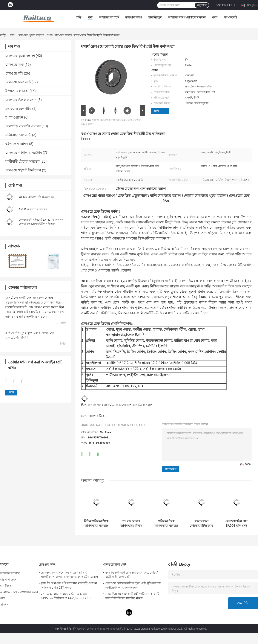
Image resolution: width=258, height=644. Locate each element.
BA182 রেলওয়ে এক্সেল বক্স (33, 209)
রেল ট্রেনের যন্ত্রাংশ (143, 405)
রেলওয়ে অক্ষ (15, 65)
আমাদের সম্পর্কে (109, 17)
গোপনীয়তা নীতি (63, 629)
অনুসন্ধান (202, 5)
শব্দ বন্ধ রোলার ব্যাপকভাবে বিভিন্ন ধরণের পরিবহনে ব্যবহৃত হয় (131, 523)
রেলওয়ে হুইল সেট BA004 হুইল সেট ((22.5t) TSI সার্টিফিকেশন (236, 523)
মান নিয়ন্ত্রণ (155, 17)
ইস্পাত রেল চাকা (17, 91)
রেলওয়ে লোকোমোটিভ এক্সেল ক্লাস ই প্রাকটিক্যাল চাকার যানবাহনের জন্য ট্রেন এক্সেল (69, 575)
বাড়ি (78, 17)
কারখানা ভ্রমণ (134, 17)
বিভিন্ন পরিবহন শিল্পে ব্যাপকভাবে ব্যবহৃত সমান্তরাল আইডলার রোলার (96, 523)
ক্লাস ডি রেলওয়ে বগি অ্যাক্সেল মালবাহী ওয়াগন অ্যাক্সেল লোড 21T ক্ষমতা (69, 585)
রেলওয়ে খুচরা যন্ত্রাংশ (31, 35)
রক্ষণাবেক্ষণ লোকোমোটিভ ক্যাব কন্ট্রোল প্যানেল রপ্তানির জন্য (201, 523)
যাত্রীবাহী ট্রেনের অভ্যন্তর (22, 161)
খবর (215, 17)
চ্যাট (157, 111)
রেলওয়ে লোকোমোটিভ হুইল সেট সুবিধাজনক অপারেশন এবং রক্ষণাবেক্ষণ (133, 585)
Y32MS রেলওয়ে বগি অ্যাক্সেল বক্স (36, 197)
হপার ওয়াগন (14, 117)
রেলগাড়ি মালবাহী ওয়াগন (23, 126)
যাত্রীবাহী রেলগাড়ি (18, 135)
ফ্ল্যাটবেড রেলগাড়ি (18, 109)
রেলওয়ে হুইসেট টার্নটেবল (23, 170)
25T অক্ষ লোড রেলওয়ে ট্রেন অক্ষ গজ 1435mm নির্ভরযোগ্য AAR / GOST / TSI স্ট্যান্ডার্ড (66, 597)
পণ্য (90, 17)
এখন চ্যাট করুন (224, 5)
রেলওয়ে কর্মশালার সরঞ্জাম (24, 153)
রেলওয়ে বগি (14, 73)
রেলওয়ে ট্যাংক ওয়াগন (21, 100)
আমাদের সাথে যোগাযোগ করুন (187, 17)
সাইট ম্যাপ (6, 604)
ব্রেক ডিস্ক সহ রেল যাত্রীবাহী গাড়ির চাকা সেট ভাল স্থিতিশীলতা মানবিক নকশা (132, 596)
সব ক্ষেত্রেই (230, 17)
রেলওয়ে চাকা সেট (18, 82)
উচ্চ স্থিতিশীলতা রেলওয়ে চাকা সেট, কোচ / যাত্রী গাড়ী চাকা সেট (132, 575)
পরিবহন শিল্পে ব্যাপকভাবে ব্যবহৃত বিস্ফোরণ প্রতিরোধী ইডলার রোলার (166, 523)
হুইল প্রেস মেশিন (17, 144)
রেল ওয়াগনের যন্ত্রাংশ (99, 405)
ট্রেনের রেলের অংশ (121, 405)
